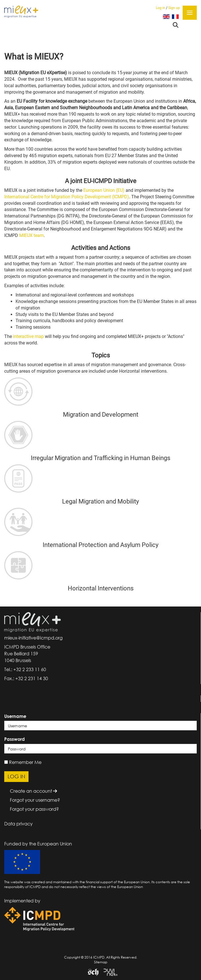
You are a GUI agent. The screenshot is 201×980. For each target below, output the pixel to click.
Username (15, 716)
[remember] (6, 762)
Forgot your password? (34, 809)
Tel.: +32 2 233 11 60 (25, 669)
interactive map (29, 336)
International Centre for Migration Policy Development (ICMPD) (67, 197)
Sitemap (101, 962)
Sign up (174, 8)
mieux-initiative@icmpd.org (33, 638)
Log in (160, 8)
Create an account (33, 791)
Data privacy (18, 824)
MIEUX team (31, 235)
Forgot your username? (35, 800)
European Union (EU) (104, 190)
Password (15, 739)
